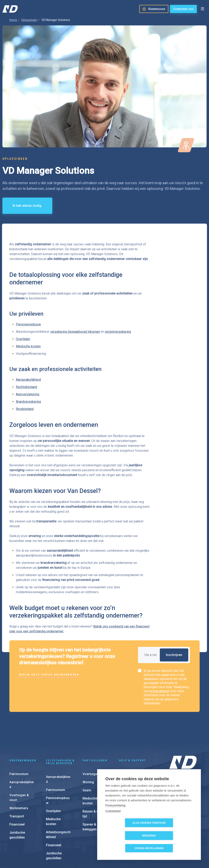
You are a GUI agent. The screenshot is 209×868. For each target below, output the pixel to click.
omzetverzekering (118, 332)
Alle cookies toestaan (126, 836)
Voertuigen (91, 746)
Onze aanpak (178, 779)
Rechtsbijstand (26, 387)
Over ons (175, 766)
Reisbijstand (25, 409)
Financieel (17, 797)
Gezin (87, 763)
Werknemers (19, 780)
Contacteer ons (183, 9)
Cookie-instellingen (149, 848)
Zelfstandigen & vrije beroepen (60, 734)
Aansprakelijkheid (28, 380)
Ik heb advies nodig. (27, 206)
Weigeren (173, 836)
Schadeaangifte (131, 746)
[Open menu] (202, 9)
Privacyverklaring (115, 818)
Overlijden (23, 339)
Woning (88, 754)
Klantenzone (128, 754)
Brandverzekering (28, 402)
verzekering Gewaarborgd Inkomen (75, 332)
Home (13, 20)
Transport (17, 789)
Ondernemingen (23, 733)
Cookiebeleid (113, 824)
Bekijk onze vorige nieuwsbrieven (49, 675)
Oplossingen (29, 20)
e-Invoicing (127, 763)
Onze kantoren (179, 773)
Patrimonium (19, 746)
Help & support (133, 733)
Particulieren (95, 733)
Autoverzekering (28, 394)
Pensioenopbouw (28, 324)
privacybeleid (159, 691)
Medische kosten (28, 346)
